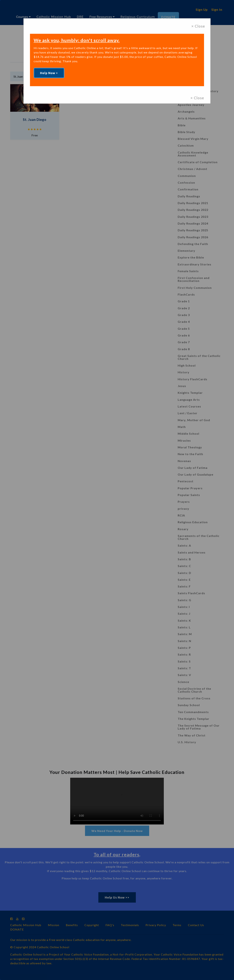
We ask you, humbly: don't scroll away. (77, 40)
